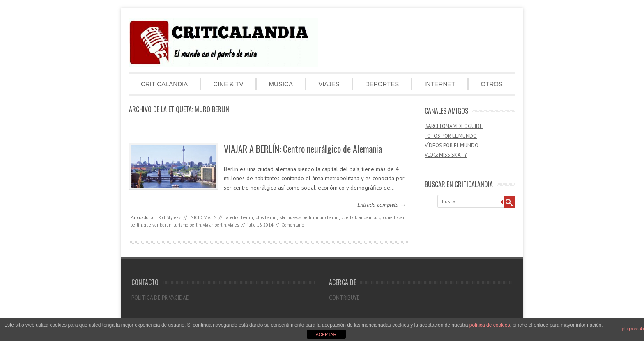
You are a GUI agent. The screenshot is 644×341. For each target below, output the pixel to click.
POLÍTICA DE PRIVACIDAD (161, 298)
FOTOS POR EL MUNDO (451, 136)
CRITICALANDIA (164, 84)
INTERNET (440, 84)
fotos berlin (266, 217)
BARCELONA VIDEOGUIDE (454, 126)
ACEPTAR (326, 334)
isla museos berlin (296, 217)
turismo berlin (187, 225)
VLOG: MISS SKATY (446, 155)
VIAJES (329, 84)
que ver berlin (158, 225)
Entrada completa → (382, 205)
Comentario (293, 225)
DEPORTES (382, 84)
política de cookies (490, 325)
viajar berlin (215, 225)
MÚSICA (281, 84)
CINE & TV (228, 84)
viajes (233, 225)
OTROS (492, 84)
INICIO (196, 217)
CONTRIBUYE (344, 298)
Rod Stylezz (170, 217)
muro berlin (327, 217)
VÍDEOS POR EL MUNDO (452, 145)
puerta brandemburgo (362, 217)
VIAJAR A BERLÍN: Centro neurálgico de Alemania (303, 149)
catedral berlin (239, 217)
